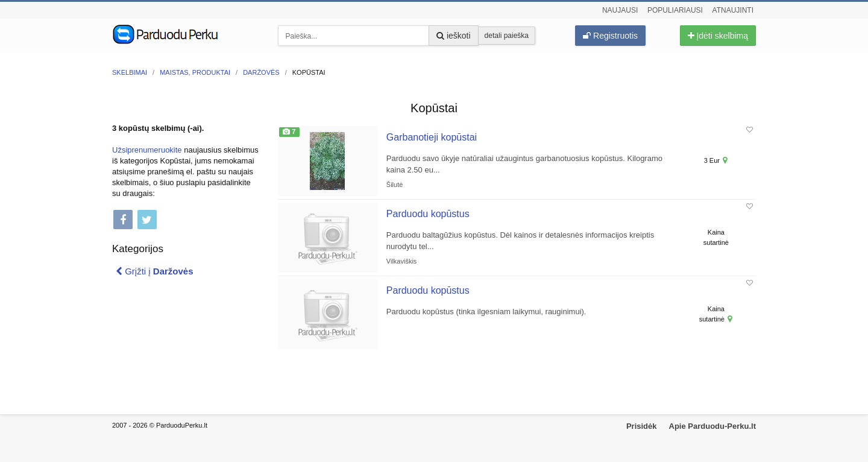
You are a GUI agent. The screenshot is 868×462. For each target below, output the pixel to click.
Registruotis (610, 36)
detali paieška (507, 36)
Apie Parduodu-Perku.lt (712, 426)
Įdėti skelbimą (718, 36)
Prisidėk (642, 426)
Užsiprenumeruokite (147, 150)
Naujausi (620, 10)
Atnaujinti (733, 10)
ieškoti (454, 36)
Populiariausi (675, 10)
